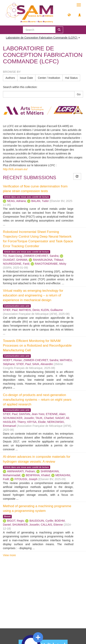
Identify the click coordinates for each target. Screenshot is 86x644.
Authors (10, 78)
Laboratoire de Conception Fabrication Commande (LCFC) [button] (43, 38)
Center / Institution (49, 78)
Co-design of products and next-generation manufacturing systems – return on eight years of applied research (37, 400)
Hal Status (71, 78)
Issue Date (26, 78)
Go (79, 94)
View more (9, 555)
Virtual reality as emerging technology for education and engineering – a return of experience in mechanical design (33, 295)
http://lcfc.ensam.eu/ (15, 169)
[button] (69, 15)
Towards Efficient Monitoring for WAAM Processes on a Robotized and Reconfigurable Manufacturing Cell (37, 346)
